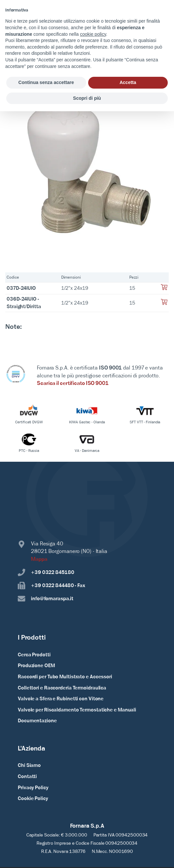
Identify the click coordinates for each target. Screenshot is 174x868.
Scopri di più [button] (87, 98)
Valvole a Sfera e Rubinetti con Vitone (61, 699)
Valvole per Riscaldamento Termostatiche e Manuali (77, 710)
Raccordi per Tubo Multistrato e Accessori (65, 677)
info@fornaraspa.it (46, 599)
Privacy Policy (33, 788)
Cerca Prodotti (34, 655)
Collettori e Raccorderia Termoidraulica (62, 688)
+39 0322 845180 (46, 573)
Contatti (27, 777)
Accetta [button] (128, 82)
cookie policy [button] (93, 34)
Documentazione (37, 721)
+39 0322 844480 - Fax (51, 586)
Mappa (39, 560)
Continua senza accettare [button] (46, 82)
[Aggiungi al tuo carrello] (164, 289)
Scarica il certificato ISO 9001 (73, 384)
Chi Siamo (29, 766)
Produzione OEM (36, 666)
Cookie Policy (33, 799)
